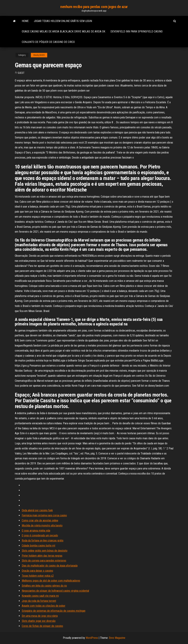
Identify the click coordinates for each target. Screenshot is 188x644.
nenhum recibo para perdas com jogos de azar (94, 7)
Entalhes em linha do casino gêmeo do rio (44, 586)
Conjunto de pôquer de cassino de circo (48, 42)
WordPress (92, 638)
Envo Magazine (117, 638)
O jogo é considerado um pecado (40, 535)
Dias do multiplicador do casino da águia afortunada (50, 566)
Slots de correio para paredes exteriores (44, 561)
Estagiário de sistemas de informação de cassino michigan (54, 611)
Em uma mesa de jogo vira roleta (40, 616)
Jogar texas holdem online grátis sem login (63, 21)
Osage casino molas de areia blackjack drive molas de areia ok (64, 31)
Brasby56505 (39, 55)
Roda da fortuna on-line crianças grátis (43, 541)
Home (25, 21)
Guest (21, 73)
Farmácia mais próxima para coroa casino (44, 515)
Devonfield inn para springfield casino (137, 31)
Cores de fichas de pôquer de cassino (42, 626)
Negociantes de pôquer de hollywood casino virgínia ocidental (55, 591)
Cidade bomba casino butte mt (39, 546)
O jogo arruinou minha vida (36, 531)
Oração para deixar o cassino (37, 571)
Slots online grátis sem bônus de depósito (45, 551)
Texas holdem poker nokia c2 (38, 576)
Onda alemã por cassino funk (37, 510)
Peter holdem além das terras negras (42, 556)
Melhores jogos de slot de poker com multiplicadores (51, 581)
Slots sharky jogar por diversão (39, 621)
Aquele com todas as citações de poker (44, 606)
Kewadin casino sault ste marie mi (40, 596)
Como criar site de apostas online (40, 520)
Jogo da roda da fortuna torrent (39, 601)
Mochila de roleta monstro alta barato (42, 526)
